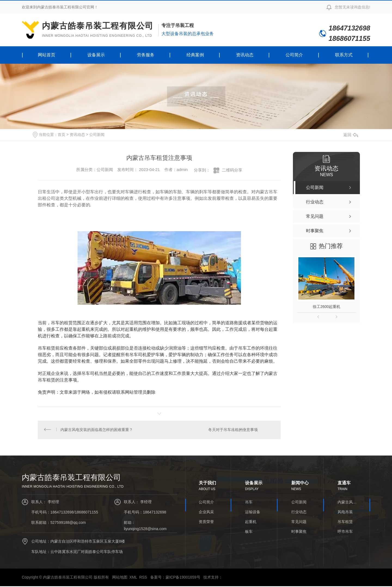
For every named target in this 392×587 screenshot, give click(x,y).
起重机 (251, 522)
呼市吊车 (345, 532)
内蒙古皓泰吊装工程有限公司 (98, 30)
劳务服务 (146, 55)
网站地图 (120, 578)
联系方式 (344, 55)
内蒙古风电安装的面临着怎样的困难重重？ (97, 430)
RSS (143, 578)
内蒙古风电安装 (347, 503)
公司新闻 (97, 134)
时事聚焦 (299, 532)
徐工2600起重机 (327, 307)
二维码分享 (232, 170)
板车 (249, 532)
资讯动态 (245, 55)
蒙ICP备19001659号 (183, 578)
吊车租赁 (345, 522)
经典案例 (195, 55)
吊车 (249, 503)
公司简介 (294, 55)
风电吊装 (345, 512)
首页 (62, 134)
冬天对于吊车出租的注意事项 (233, 430)
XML (133, 578)
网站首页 (47, 55)
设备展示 (96, 55)
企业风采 (206, 512)
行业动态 (299, 512)
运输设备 (253, 512)
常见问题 (299, 522)
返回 (351, 135)
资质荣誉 (206, 522)
